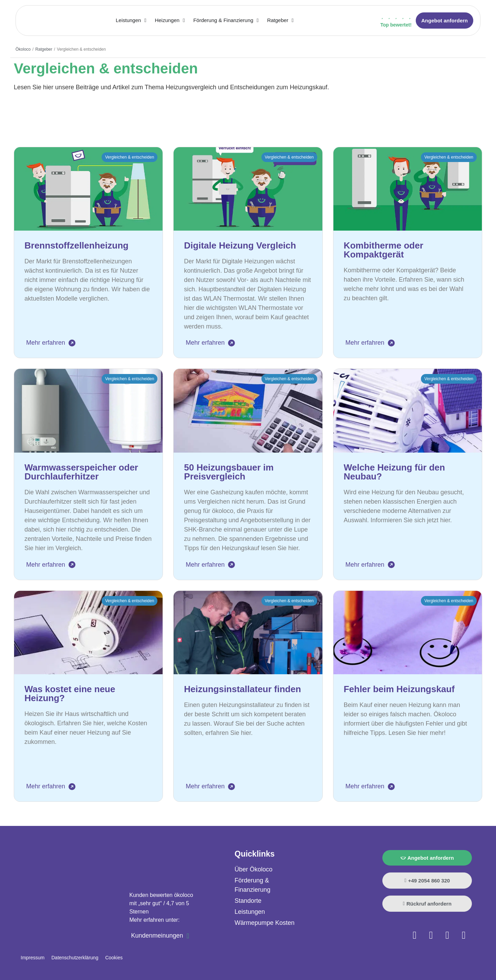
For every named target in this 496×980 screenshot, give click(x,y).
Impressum (33, 958)
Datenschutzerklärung (75, 958)
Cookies (114, 958)
